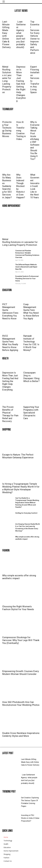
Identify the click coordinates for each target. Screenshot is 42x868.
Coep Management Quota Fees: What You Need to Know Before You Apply (31, 311)
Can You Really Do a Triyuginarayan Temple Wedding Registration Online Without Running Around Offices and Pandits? (27, 503)
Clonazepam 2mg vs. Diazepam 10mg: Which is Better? (32, 377)
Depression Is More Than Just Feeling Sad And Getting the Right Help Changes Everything (21, 84)
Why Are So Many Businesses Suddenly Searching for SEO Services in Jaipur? (7, 186)
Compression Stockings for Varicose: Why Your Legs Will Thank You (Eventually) (21, 640)
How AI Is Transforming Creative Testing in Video (21, 131)
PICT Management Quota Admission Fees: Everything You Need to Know (10, 311)
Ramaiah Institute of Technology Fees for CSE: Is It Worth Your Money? (31, 343)
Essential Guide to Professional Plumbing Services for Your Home (27, 279)
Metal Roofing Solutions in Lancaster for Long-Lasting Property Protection (7, 80)
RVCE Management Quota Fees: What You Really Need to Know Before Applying (10, 343)
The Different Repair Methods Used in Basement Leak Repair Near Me (26, 267)
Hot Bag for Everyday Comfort (26, 513)
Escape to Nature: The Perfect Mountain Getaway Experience (18, 456)
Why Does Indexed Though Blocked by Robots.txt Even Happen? (21, 186)
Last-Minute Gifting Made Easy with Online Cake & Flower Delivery (30, 762)
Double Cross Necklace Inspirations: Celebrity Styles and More (21, 735)
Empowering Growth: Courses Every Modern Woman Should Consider (21, 673)
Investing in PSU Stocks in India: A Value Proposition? (30, 818)
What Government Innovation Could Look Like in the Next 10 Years (35, 186)
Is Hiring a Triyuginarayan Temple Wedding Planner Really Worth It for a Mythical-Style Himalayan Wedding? (21, 488)
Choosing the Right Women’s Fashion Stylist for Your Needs (18, 608)
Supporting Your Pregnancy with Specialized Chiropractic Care (31, 413)
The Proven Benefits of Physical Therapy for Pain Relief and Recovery (10, 414)
